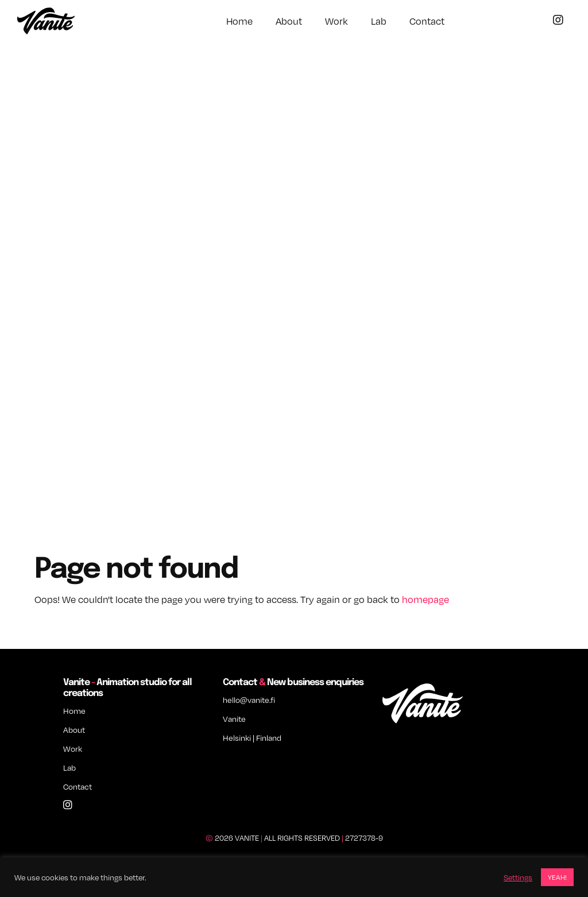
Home (239, 21)
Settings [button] (518, 877)
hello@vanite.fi (249, 700)
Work (336, 21)
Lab (379, 21)
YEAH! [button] (557, 877)
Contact (427, 21)
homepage (425, 599)
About (289, 21)
